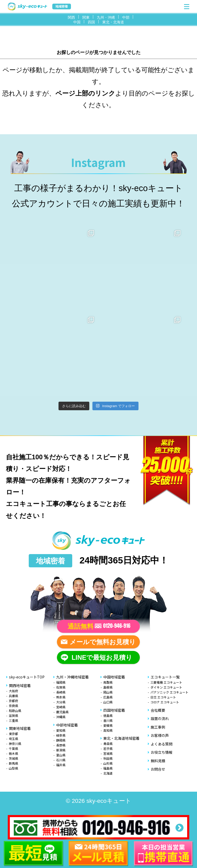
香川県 (108, 720)
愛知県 (61, 730)
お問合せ (158, 769)
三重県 (13, 720)
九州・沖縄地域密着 (72, 677)
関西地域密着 (20, 685)
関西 (71, 17)
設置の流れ (160, 718)
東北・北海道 (113, 22)
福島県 (108, 768)
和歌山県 (15, 711)
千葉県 (13, 748)
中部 (126, 17)
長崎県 (61, 692)
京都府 (13, 701)
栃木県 (13, 753)
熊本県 (61, 697)
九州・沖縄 (106, 17)
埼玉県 (13, 739)
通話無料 (99, 626)
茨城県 (13, 758)
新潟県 (61, 750)
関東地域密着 (20, 728)
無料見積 (158, 761)
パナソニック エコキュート (169, 692)
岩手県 (108, 748)
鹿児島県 (62, 712)
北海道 (108, 773)
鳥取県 (108, 682)
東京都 (13, 734)
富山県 (61, 755)
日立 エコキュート (163, 697)
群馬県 (13, 763)
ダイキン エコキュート (166, 687)
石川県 (61, 760)
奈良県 (13, 706)
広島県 (108, 697)
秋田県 (108, 758)
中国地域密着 (114, 677)
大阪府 (13, 691)
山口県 (108, 702)
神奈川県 (15, 743)
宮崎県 (61, 707)
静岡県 (61, 740)
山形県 (108, 763)
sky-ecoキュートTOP (27, 677)
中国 (77, 22)
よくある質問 (162, 744)
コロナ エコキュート (165, 702)
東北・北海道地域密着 (121, 738)
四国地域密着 (114, 710)
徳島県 (108, 715)
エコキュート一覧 (165, 677)
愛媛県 (108, 725)
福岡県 (61, 682)
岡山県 (108, 692)
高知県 (108, 730)
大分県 (61, 702)
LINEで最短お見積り (102, 657)
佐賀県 (61, 687)
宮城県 (108, 753)
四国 (91, 22)
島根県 (108, 687)
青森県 (108, 743)
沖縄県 (61, 717)
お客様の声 (160, 735)
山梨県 (13, 768)
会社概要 (158, 710)
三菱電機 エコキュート (166, 682)
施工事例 (158, 727)
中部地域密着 (67, 725)
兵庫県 (13, 696)
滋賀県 (13, 715)
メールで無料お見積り (103, 642)
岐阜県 (61, 735)
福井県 (61, 765)
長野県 (61, 745)
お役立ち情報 (162, 752)
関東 (86, 17)
